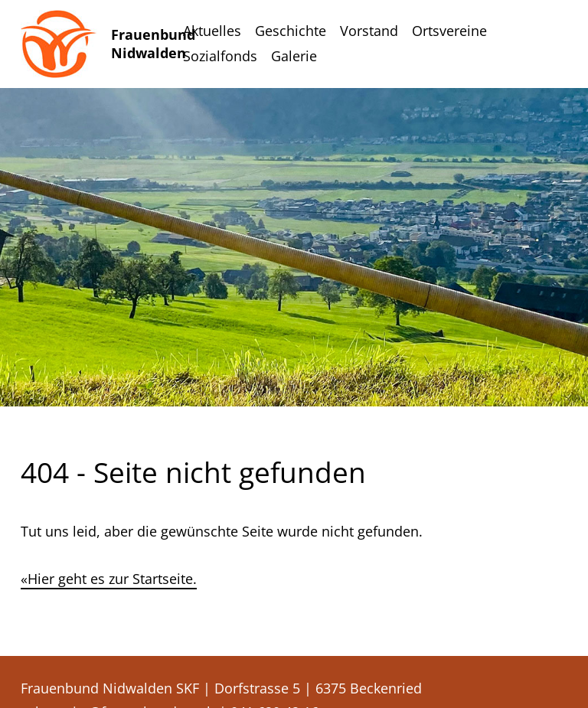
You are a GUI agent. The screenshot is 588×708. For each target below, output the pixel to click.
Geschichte (291, 31)
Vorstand (369, 31)
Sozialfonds (220, 56)
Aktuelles (212, 31)
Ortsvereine (449, 31)
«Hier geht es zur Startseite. (109, 579)
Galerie (294, 56)
